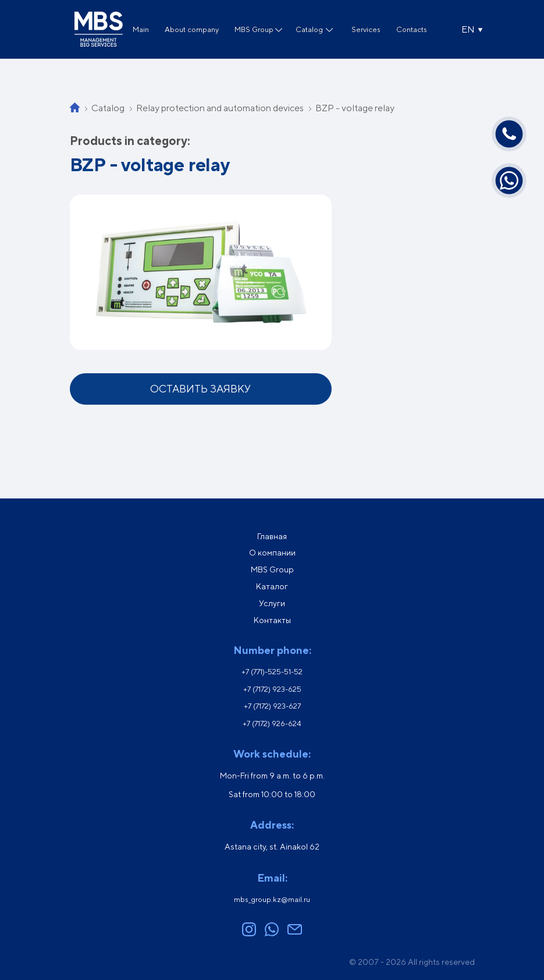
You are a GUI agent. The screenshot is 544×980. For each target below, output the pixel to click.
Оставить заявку (200, 389)
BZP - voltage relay (355, 108)
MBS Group (254, 29)
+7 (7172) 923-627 (272, 706)
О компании (272, 553)
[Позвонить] (509, 134)
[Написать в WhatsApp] (509, 181)
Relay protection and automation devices (220, 108)
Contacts (412, 29)
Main (141, 29)
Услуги (272, 603)
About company (192, 29)
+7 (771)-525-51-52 (272, 672)
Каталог (272, 586)
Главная (272, 536)
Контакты (272, 620)
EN (468, 29)
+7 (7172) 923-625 (272, 689)
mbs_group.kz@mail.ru (272, 899)
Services (366, 29)
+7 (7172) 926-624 (272, 723)
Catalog (309, 29)
